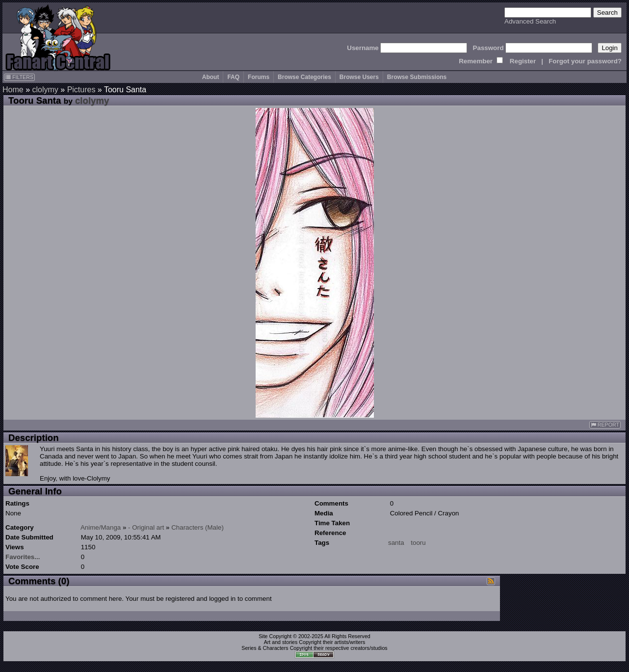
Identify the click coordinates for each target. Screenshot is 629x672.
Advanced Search (530, 21)
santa (396, 543)
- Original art (146, 527)
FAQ (233, 77)
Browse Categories (304, 77)
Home (13, 90)
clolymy (45, 90)
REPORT (605, 425)
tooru (418, 543)
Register (523, 61)
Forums (259, 77)
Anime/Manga (101, 527)
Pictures (81, 90)
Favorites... (23, 557)
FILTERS (19, 77)
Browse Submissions (417, 77)
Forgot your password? (585, 61)
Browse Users (359, 77)
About (211, 77)
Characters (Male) (197, 527)
